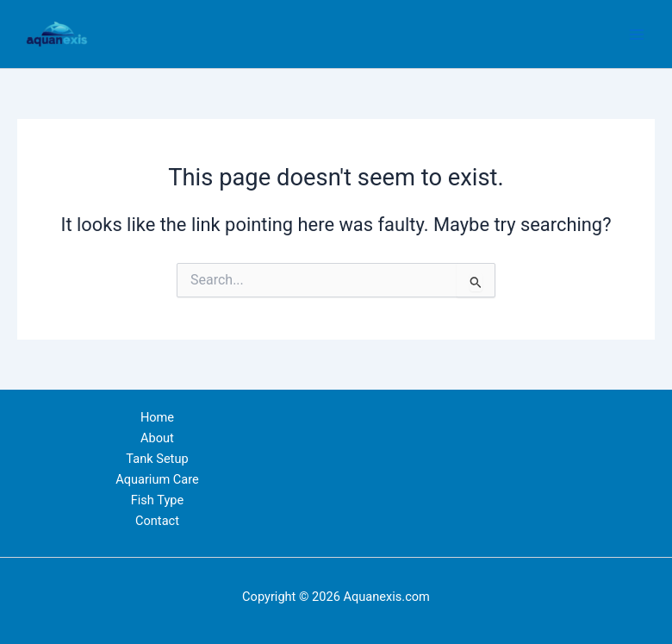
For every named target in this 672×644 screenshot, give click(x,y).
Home (157, 417)
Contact (157, 521)
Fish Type (158, 500)
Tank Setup (157, 459)
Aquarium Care (157, 479)
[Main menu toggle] (637, 34)
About (157, 438)
